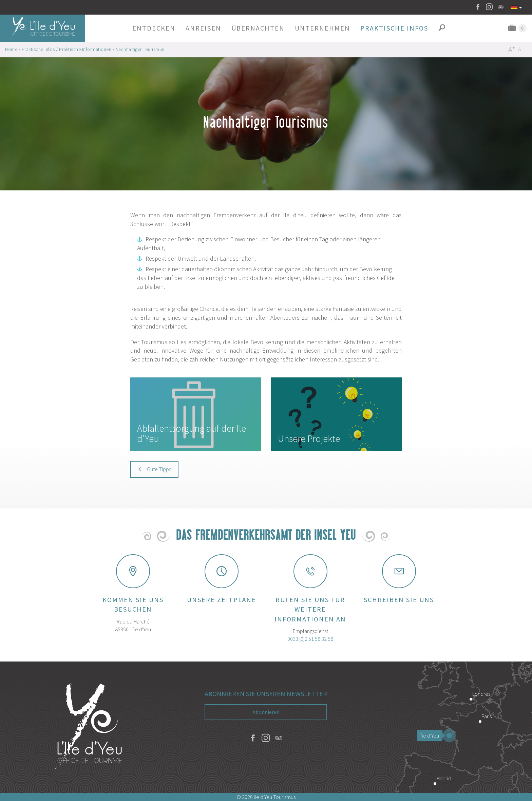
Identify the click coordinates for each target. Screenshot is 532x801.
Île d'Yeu (432, 735)
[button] (154, 28)
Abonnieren (266, 712)
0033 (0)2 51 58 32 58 (310, 639)
